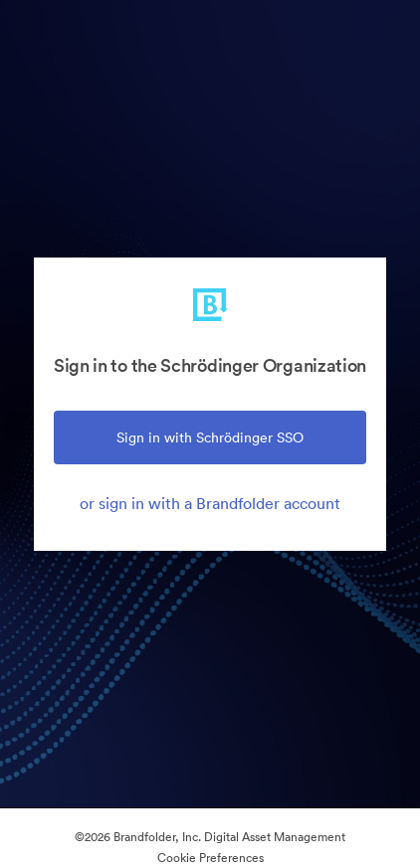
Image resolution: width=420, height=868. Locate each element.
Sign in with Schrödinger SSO (210, 437)
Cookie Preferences (210, 858)
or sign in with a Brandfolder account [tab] (210, 503)
